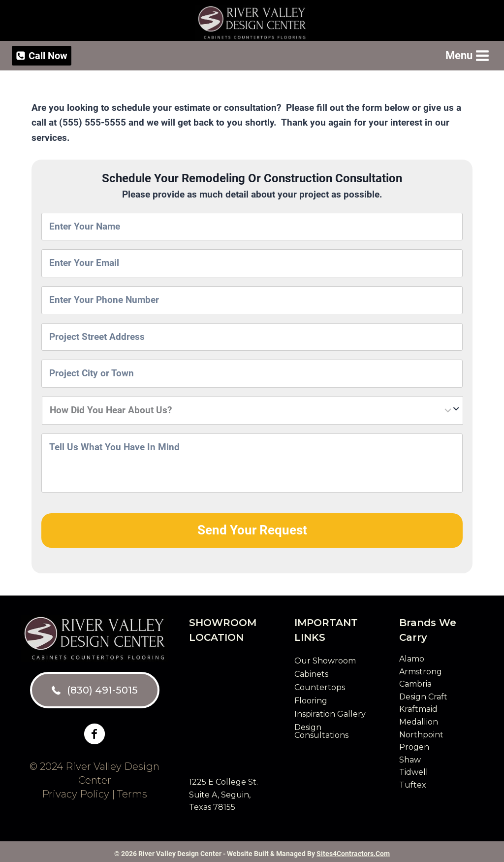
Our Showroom (325, 657)
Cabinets (311, 670)
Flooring (311, 697)
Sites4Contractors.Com (353, 850)
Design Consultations (321, 727)
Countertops (320, 683)
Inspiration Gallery (330, 710)
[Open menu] (466, 55)
